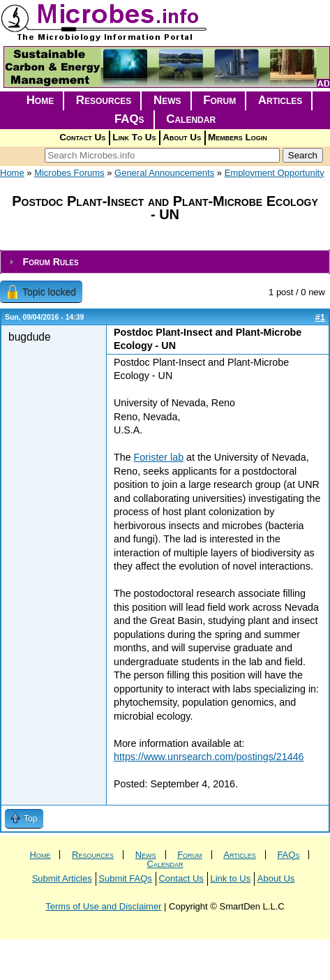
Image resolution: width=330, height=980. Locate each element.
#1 (320, 317)
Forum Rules (50, 262)
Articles (280, 100)
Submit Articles (62, 878)
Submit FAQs (125, 878)
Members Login (238, 137)
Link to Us (230, 878)
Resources (104, 100)
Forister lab (159, 457)
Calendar (191, 119)
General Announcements (164, 173)
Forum (219, 100)
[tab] (165, 262)
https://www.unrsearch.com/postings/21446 (209, 757)
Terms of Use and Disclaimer (103, 906)
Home (40, 100)
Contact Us (82, 137)
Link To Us (134, 137)
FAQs (129, 119)
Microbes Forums (69, 173)
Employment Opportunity (275, 173)
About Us (182, 137)
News (167, 100)
